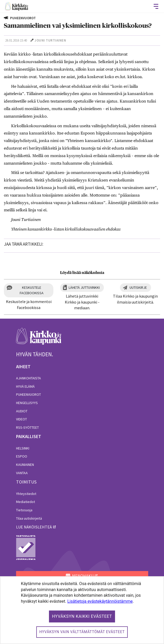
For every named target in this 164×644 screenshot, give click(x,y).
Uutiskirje (138, 287)
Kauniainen (25, 465)
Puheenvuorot (28, 394)
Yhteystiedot (26, 494)
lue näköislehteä (34, 527)
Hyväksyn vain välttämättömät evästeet (82, 632)
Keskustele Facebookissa (32, 290)
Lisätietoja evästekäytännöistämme (100, 601)
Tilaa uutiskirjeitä (29, 518)
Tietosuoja (24, 510)
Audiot (22, 411)
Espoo (22, 456)
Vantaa (22, 473)
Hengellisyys (27, 403)
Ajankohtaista (28, 378)
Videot (22, 419)
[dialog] (82, 610)
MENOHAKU (80, 576)
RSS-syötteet (27, 427)
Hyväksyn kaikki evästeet (82, 616)
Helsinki (23, 448)
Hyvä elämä (25, 386)
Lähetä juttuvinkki (84, 287)
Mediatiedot (26, 502)
